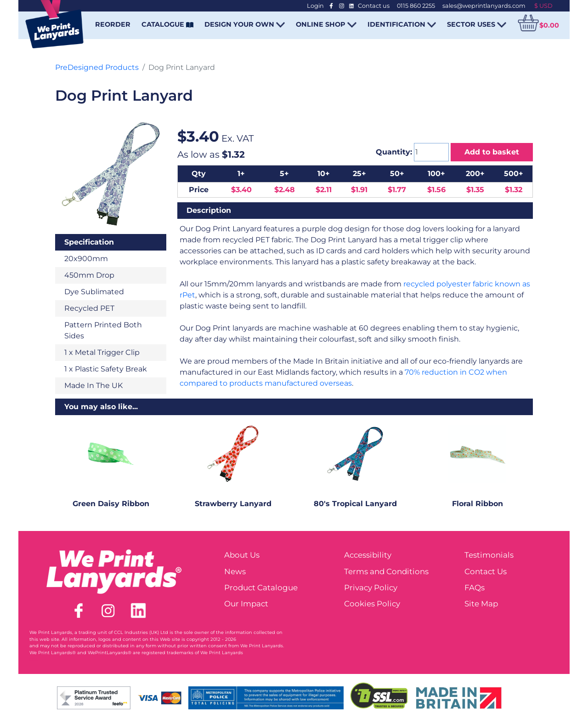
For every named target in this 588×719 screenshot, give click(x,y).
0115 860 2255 (416, 6)
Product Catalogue (261, 588)
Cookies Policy (372, 604)
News (235, 571)
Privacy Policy (371, 588)
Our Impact (246, 604)
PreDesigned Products (97, 67)
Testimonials (489, 555)
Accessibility (368, 555)
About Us (242, 555)
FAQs (475, 588)
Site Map (481, 604)
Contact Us (486, 571)
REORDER (113, 24)
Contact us (374, 6)
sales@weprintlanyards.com (484, 6)
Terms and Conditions (386, 571)
